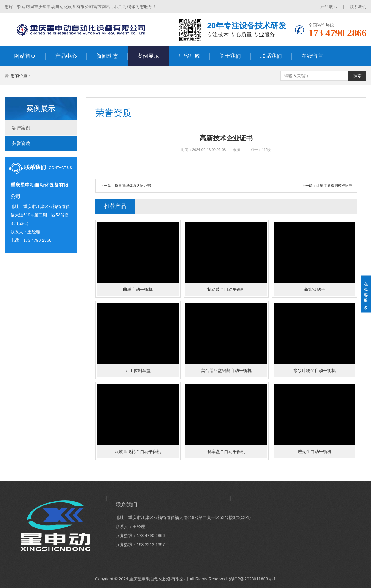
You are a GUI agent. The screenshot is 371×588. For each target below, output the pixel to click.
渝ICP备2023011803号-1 (252, 579)
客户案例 (21, 128)
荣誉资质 (21, 143)
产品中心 (66, 56)
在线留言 (312, 56)
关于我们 (230, 56)
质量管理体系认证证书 (133, 186)
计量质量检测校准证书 (334, 186)
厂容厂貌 (189, 56)
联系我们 (358, 7)
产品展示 (329, 7)
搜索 (357, 76)
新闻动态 (107, 56)
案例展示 (148, 56)
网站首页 (25, 56)
